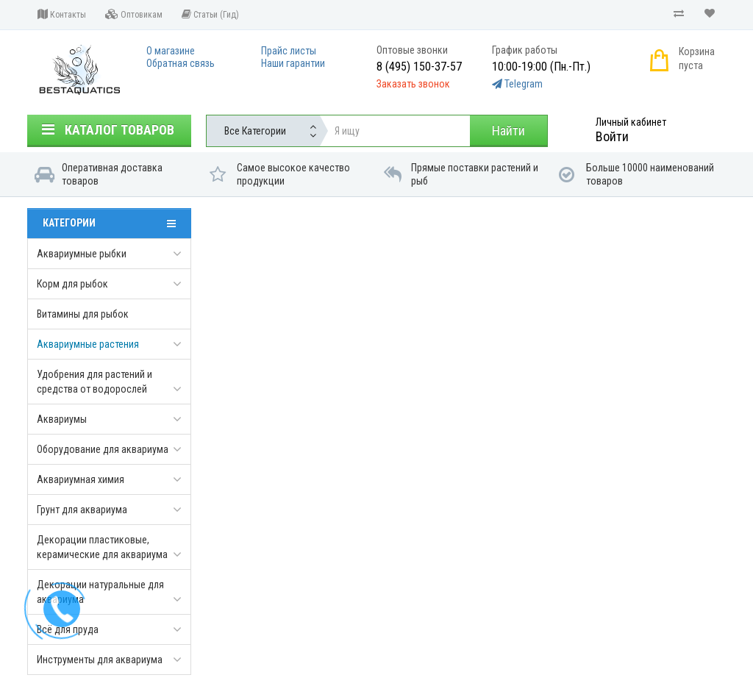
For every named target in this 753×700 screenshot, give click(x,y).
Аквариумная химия (81, 479)
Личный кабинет (631, 122)
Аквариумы (62, 419)
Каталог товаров (108, 130)
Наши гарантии (293, 63)
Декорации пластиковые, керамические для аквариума (102, 547)
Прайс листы (289, 51)
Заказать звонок (413, 84)
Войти (612, 136)
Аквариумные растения (88, 344)
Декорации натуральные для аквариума (100, 592)
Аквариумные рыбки (82, 254)
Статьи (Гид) (210, 14)
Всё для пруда (68, 629)
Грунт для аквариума (82, 510)
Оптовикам (134, 14)
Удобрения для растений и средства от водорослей (94, 382)
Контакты (62, 14)
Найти (508, 131)
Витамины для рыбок (83, 314)
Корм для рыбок (72, 284)
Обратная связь (181, 63)
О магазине (171, 51)
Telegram (524, 84)
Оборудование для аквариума (103, 449)
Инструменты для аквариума (100, 660)
